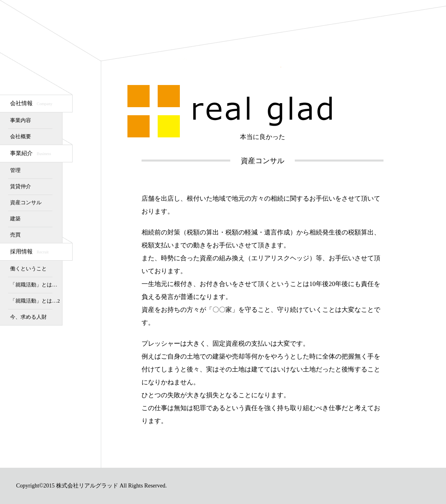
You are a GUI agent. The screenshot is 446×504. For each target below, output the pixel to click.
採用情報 (29, 252)
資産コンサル (26, 202)
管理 (15, 170)
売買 (15, 235)
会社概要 (21, 136)
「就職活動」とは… (34, 285)
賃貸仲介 (21, 186)
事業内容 (21, 120)
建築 (15, 219)
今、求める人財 (28, 317)
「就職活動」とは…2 (35, 301)
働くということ (28, 269)
